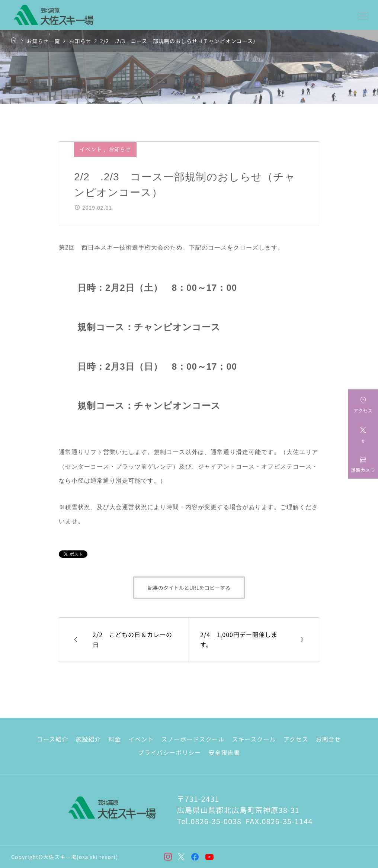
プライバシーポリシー (170, 752)
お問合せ (329, 739)
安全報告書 (224, 752)
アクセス (296, 739)
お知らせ (120, 149)
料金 (115, 739)
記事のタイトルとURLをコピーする (189, 588)
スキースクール (254, 739)
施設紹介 (88, 739)
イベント (92, 149)
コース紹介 (52, 739)
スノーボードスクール (193, 739)
